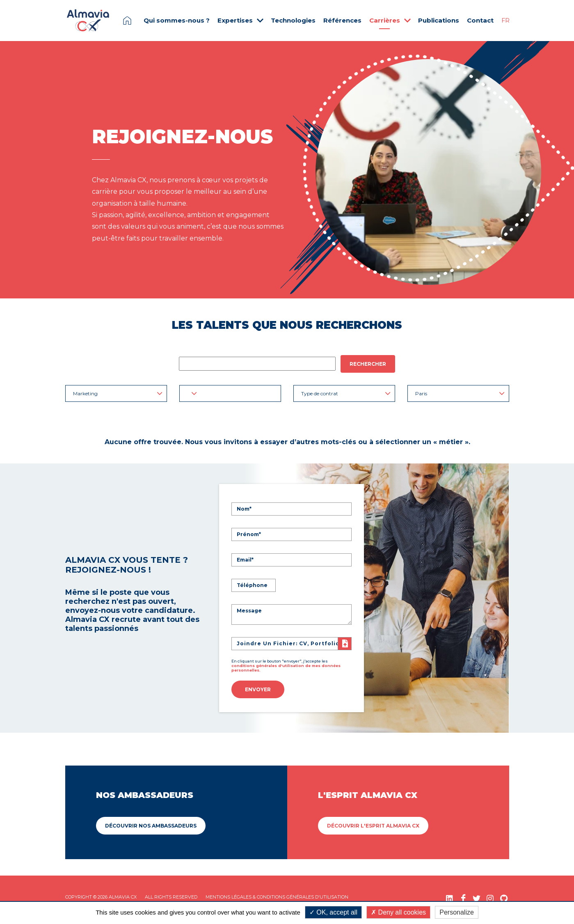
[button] (230, 393)
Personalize (457, 912)
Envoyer (258, 688)
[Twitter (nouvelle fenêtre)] (477, 895)
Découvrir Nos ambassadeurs (151, 822)
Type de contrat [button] (346, 393)
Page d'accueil (127, 21)
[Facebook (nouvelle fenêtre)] (463, 895)
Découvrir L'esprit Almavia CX (373, 822)
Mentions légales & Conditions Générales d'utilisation (277, 894)
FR (505, 21)
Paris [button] (460, 393)
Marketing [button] (118, 393)
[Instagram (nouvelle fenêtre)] (490, 895)
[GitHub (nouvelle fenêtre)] (504, 895)
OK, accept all (333, 912)
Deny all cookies (398, 912)
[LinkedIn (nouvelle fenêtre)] (449, 895)
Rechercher (368, 364)
